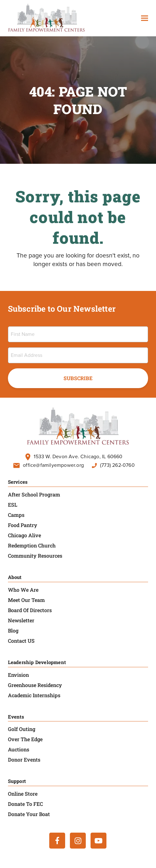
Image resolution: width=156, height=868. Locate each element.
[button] (145, 18)
